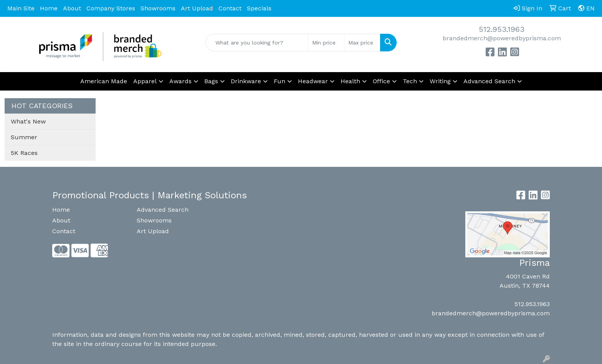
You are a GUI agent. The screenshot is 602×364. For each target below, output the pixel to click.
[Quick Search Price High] (362, 43)
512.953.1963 (502, 29)
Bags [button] (211, 81)
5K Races (24, 153)
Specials (259, 8)
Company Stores (111, 8)
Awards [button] (180, 81)
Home (49, 8)
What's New (28, 121)
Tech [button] (410, 81)
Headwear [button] (313, 81)
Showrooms (158, 8)
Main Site (21, 8)
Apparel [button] (145, 81)
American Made (104, 81)
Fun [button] (279, 81)
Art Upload (197, 8)
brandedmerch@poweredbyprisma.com (502, 38)
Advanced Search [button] (489, 81)
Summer (24, 137)
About (72, 8)
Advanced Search (163, 210)
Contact (230, 8)
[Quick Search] (257, 43)
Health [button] (350, 81)
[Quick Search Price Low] (326, 43)
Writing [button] (440, 81)
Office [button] (381, 81)
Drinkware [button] (246, 81)
